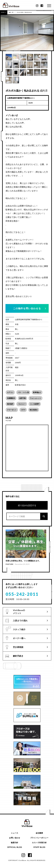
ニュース (15, 833)
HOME (3, 12)
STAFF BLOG (39, 847)
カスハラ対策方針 (39, 843)
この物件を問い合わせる (27, 308)
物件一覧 (11, 12)
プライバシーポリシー (39, 838)
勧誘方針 (15, 843)
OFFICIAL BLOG (15, 847)
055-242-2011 (22, 595)
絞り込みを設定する (27, 505)
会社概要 (39, 833)
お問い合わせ (15, 838)
